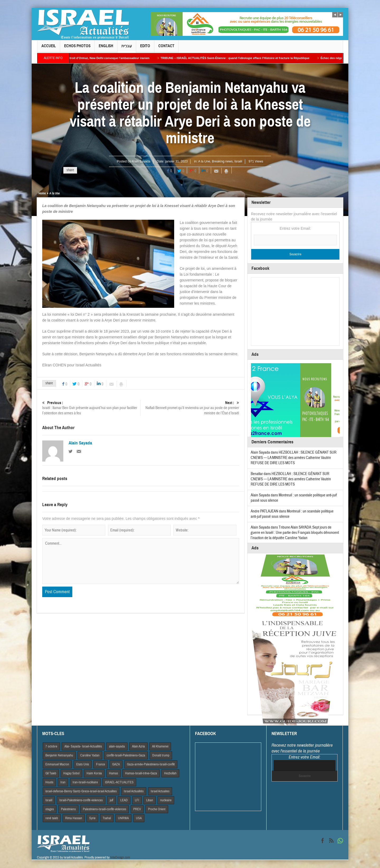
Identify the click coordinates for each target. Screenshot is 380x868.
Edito (145, 48)
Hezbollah (170, 773)
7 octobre (51, 746)
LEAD (124, 800)
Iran (63, 782)
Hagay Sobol (71, 773)
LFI (137, 800)
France (101, 764)
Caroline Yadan (90, 755)
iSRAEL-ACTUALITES (119, 782)
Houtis (49, 782)
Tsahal (107, 818)
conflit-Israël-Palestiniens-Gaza (126, 755)
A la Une (204, 161)
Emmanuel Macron (57, 764)
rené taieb (52, 818)
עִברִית (127, 48)
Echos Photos (77, 48)
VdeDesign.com (120, 857)
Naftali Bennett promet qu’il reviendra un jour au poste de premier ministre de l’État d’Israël (190, 408)
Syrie (92, 818)
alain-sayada (117, 746)
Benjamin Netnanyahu (59, 755)
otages (50, 809)
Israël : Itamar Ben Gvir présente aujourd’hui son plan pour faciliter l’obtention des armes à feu (91, 408)
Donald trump (161, 755)
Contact (166, 48)
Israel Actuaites (160, 791)
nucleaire (166, 800)
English (106, 48)
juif (111, 800)
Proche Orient (157, 809)
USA (139, 818)
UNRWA (123, 818)
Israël (238, 161)
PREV (137, 809)
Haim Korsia (94, 773)
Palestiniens (68, 809)
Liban (150, 800)
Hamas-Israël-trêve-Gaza (141, 773)
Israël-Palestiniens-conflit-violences (81, 800)
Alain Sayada (141, 161)
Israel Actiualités (134, 791)
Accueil (49, 48)
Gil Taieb (51, 773)
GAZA (116, 764)
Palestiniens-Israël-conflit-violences (104, 809)
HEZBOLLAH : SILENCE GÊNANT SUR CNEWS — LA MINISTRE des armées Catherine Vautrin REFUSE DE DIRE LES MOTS (294, 458)
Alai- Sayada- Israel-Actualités (83, 746)
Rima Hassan (74, 818)
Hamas (113, 773)
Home (42, 193)
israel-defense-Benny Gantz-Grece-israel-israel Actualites (81, 791)
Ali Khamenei (160, 746)
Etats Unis (83, 764)
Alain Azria (138, 746)
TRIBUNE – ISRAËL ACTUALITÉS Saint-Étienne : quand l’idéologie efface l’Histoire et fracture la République (240, 58)
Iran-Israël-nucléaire (85, 782)
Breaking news (222, 161)
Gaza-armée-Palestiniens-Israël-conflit (151, 764)
